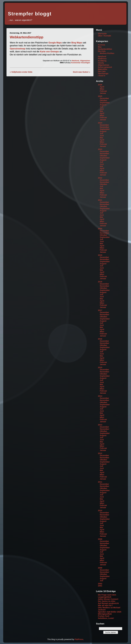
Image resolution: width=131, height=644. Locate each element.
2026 (100, 85)
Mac (100, 47)
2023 (100, 149)
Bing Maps (77, 43)
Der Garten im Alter (107, 601)
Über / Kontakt (104, 36)
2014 (100, 396)
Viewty (101, 63)
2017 (100, 310)
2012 (100, 453)
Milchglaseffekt (105, 614)
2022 (100, 178)
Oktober (103, 101)
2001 (100, 586)
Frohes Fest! (104, 616)
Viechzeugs (103, 74)
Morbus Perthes (107, 53)
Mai (101, 111)
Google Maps (55, 43)
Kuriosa (102, 45)
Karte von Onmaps (49, 52)
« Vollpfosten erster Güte (21, 72)
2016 (100, 339)
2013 (100, 425)
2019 (100, 255)
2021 (100, 200)
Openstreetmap (18, 49)
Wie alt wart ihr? (105, 605)
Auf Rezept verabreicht (108, 603)
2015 (100, 367)
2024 (100, 123)
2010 (100, 511)
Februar (103, 91)
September (105, 103)
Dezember (104, 98)
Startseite (102, 34)
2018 (100, 282)
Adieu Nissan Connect (108, 599)
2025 (100, 96)
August (103, 105)
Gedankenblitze (105, 49)
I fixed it (102, 76)
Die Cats (102, 71)
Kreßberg (102, 61)
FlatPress (102, 59)
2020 (100, 229)
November (104, 127)
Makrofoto (103, 69)
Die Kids (102, 51)
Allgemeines (85, 61)
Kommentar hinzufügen (81, 63)
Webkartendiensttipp (27, 37)
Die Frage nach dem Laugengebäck (107, 596)
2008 (100, 568)
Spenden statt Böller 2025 (110, 612)
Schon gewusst (105, 67)
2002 (100, 584)
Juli (101, 107)
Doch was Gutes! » (82, 72)
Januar (103, 93)
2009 (100, 539)
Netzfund (75, 61)
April (102, 87)
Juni (102, 109)
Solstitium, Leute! (106, 618)
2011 (100, 482)
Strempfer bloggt (30, 14)
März (102, 89)
